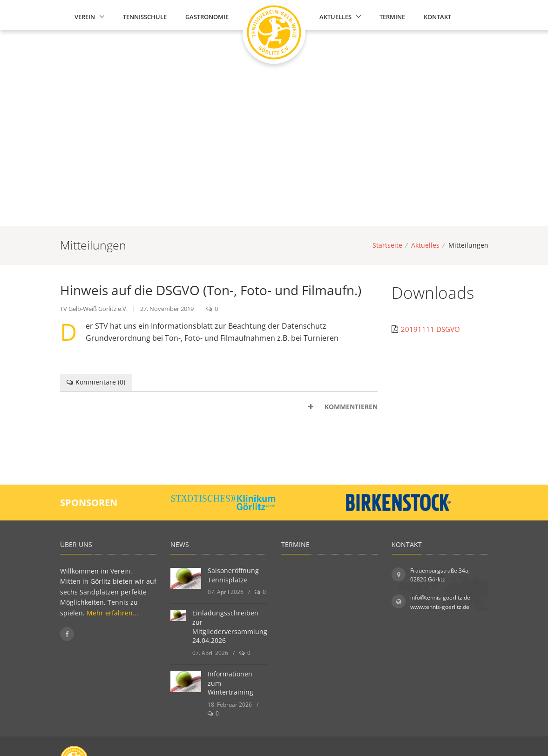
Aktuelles (335, 17)
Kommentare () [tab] (96, 382)
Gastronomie (207, 17)
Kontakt (437, 17)
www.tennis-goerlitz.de (440, 607)
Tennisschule (145, 17)
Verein (85, 17)
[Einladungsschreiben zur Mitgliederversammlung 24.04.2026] (178, 615)
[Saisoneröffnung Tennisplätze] (186, 578)
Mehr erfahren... (112, 613)
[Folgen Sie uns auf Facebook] (67, 634)
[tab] (219, 407)
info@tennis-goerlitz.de (440, 597)
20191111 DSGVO (430, 329)
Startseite (387, 245)
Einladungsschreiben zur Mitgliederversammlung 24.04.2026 (230, 627)
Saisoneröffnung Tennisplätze (233, 575)
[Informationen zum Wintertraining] (186, 682)
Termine (392, 17)
